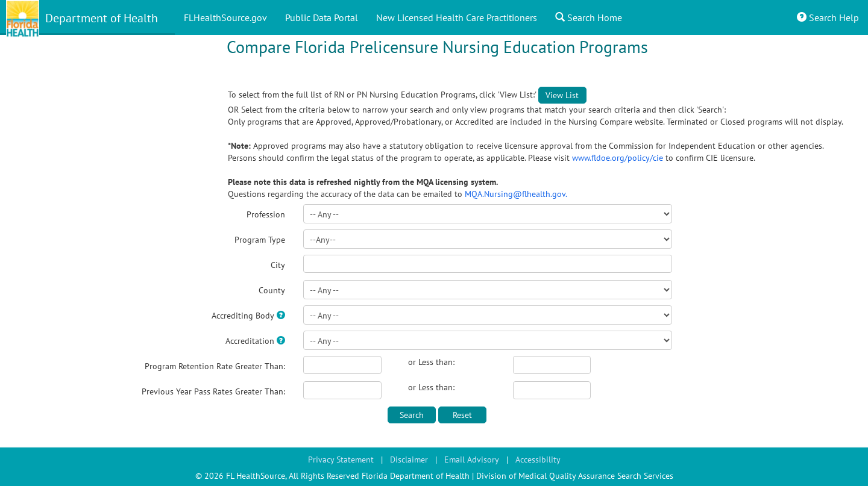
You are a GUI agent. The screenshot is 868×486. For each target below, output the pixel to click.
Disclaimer (409, 460)
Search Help (828, 17)
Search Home (589, 17)
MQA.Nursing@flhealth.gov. (516, 194)
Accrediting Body (243, 316)
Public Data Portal (322, 17)
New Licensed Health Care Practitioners (457, 17)
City (278, 265)
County (272, 290)
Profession (266, 214)
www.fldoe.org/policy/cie (619, 158)
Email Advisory (472, 460)
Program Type (260, 240)
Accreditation (250, 341)
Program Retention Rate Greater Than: (215, 366)
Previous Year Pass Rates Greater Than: (213, 391)
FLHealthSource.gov (225, 17)
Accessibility (538, 460)
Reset (462, 415)
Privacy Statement (341, 460)
